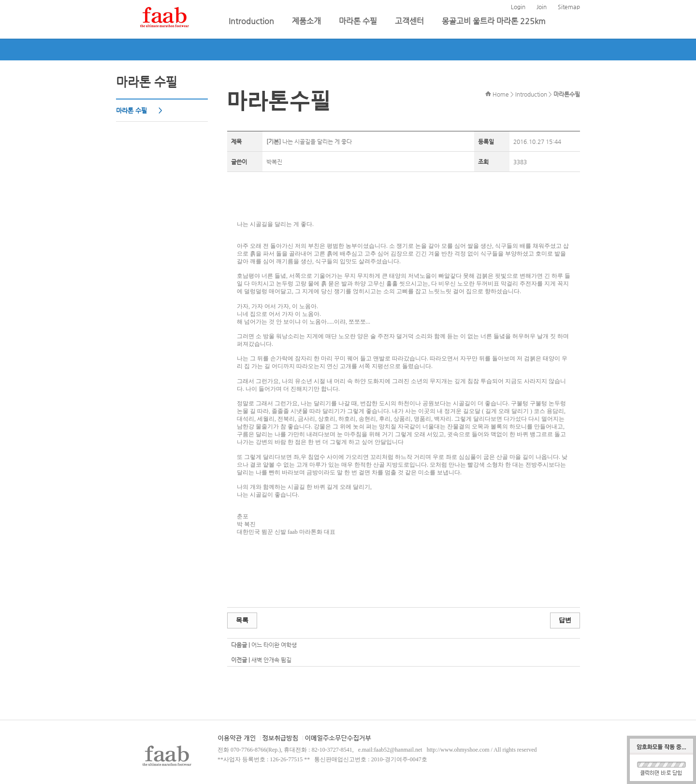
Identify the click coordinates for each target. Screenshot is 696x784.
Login (518, 7)
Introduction (252, 21)
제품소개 (307, 21)
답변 (565, 620)
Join (542, 7)
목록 (242, 620)
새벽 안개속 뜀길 (271, 660)
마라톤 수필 (359, 21)
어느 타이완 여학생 (274, 645)
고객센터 (410, 21)
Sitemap (569, 7)
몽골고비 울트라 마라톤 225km (494, 21)
